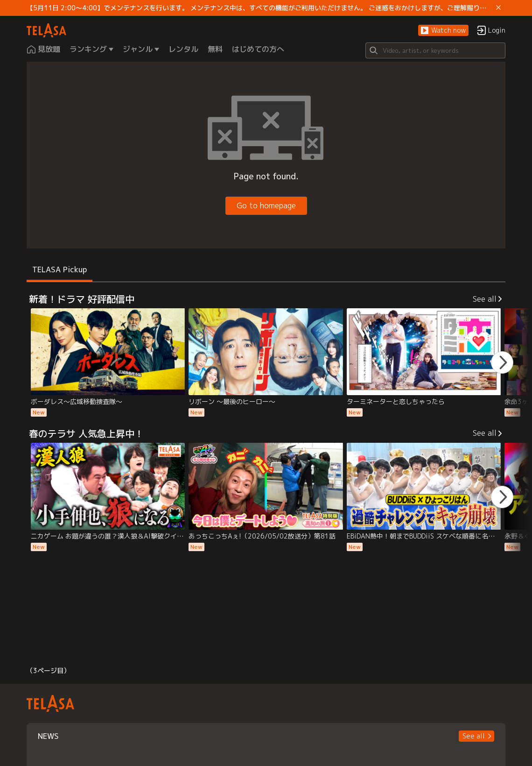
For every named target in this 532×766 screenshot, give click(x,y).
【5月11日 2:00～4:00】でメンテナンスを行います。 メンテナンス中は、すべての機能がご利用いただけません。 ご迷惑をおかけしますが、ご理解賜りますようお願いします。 (259, 8)
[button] (443, 31)
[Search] (435, 50)
